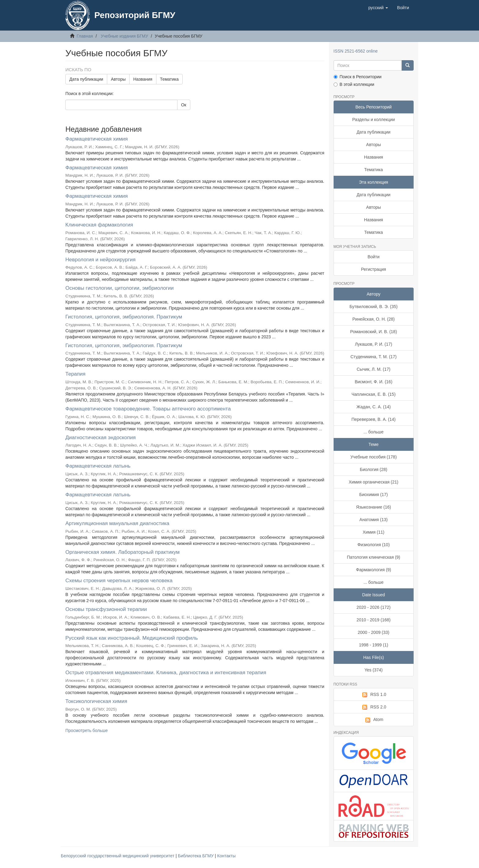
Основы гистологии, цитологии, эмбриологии (119, 288)
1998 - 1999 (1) (374, 645)
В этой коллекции (354, 84)
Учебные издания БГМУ (124, 36)
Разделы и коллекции (374, 120)
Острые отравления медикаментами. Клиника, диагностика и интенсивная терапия (166, 673)
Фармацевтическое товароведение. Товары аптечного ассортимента (148, 409)
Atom (374, 720)
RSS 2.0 (373, 707)
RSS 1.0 (373, 695)
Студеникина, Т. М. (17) (373, 357)
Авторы (118, 79)
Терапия (75, 374)
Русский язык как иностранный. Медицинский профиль (132, 638)
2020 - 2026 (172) (373, 607)
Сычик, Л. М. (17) (374, 369)
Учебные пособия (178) (374, 457)
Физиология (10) (374, 545)
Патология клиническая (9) (374, 557)
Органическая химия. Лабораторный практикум (122, 552)
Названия (143, 79)
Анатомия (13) (374, 520)
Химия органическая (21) (374, 482)
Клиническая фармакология (99, 225)
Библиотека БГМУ (196, 856)
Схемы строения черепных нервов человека (119, 581)
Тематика (169, 79)
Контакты (226, 856)
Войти (373, 257)
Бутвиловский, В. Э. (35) (373, 307)
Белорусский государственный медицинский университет (118, 856)
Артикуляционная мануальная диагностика (117, 523)
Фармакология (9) (373, 570)
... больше (374, 432)
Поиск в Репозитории (358, 77)
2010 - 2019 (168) (373, 620)
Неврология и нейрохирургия (101, 260)
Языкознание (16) (373, 507)
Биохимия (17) (373, 495)
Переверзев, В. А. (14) (373, 419)
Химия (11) (373, 532)
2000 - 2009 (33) (374, 632)
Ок (184, 105)
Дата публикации (86, 79)
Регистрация (374, 269)
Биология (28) (374, 469)
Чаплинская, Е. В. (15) (374, 394)
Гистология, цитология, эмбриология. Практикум (124, 317)
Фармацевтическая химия (97, 139)
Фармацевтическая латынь (98, 466)
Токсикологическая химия (96, 701)
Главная (85, 36)
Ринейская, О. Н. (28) (373, 319)
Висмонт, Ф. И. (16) (373, 382)
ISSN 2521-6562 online (356, 51)
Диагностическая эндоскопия (101, 438)
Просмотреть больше (87, 730)
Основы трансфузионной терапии (106, 609)
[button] (378, 8)
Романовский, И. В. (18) (373, 332)
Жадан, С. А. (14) (374, 407)
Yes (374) (373, 670)
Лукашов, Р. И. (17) (374, 344)
